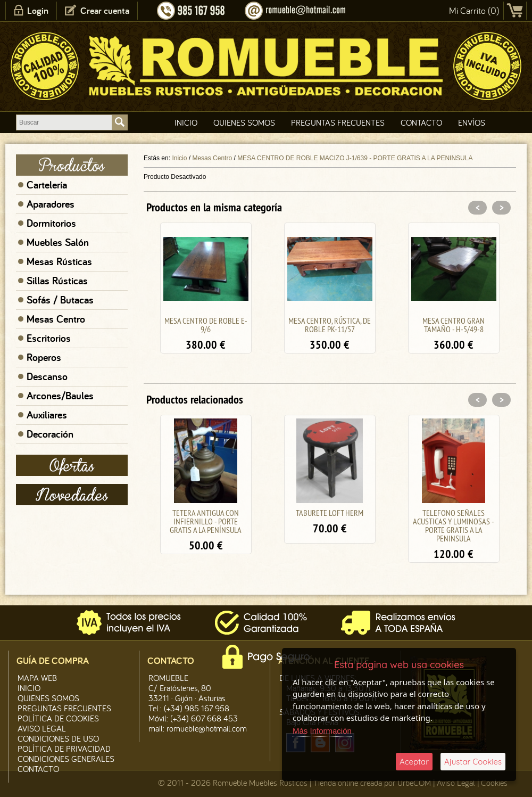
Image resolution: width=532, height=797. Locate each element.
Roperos (44, 357)
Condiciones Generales (66, 759)
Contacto (421, 122)
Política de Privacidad (64, 749)
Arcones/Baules (60, 396)
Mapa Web (37, 678)
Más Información (322, 731)
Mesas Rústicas (59, 261)
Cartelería (47, 185)
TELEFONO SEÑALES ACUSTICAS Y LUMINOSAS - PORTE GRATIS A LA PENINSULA (454, 525)
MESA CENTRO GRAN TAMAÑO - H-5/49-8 (454, 325)
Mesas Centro (56, 319)
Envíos (472, 122)
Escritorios (49, 338)
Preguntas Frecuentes (338, 122)
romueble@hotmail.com (207, 728)
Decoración (50, 434)
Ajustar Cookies (473, 762)
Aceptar (414, 762)
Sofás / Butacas (60, 300)
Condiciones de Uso (58, 738)
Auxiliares (47, 415)
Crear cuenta (105, 10)
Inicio (186, 122)
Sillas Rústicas (57, 281)
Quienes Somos (244, 122)
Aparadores (51, 204)
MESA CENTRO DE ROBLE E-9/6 (206, 325)
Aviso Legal (456, 783)
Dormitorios (51, 223)
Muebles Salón (58, 242)
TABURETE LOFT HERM (330, 513)
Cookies (494, 783)
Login (38, 10)
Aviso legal (42, 728)
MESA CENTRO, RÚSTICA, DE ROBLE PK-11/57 (330, 325)
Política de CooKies (58, 718)
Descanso (47, 376)
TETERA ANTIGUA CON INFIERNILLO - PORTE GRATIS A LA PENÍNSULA (206, 521)
